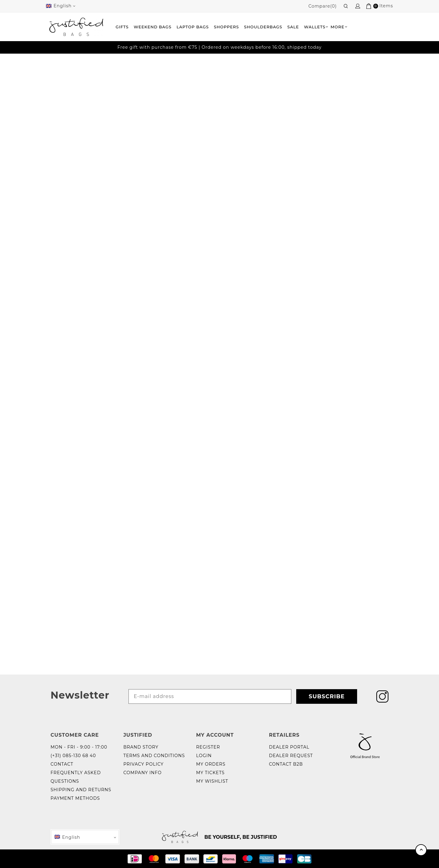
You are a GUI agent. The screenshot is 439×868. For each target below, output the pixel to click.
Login (204, 756)
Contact (62, 764)
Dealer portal (289, 747)
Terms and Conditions (154, 756)
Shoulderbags (263, 27)
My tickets (210, 773)
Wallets (315, 27)
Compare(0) (323, 6)
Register (208, 747)
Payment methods (75, 798)
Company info (142, 773)
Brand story (141, 747)
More (338, 27)
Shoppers (226, 27)
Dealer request (291, 756)
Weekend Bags (153, 27)
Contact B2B (286, 764)
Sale (293, 27)
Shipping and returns (81, 790)
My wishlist (212, 781)
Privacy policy (143, 764)
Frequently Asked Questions (76, 777)
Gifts (122, 27)
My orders (211, 764)
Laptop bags (193, 27)
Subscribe (327, 696)
